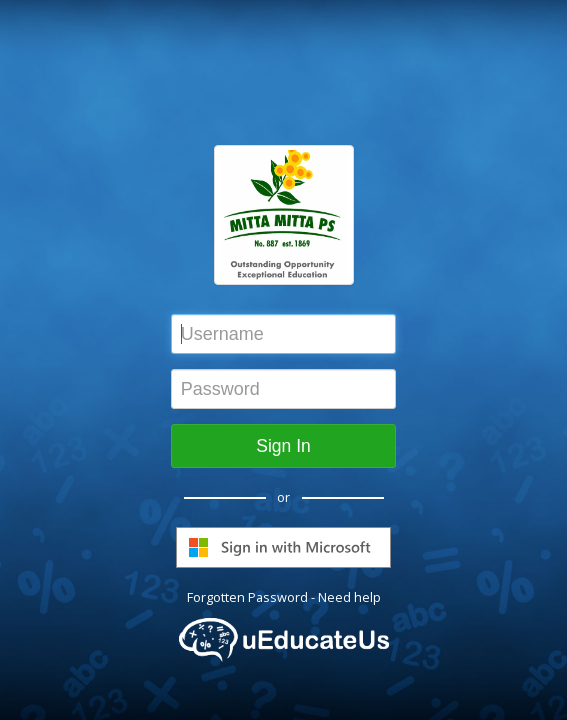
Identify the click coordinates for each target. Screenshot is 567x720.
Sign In (283, 446)
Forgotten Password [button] (247, 597)
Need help (349, 597)
